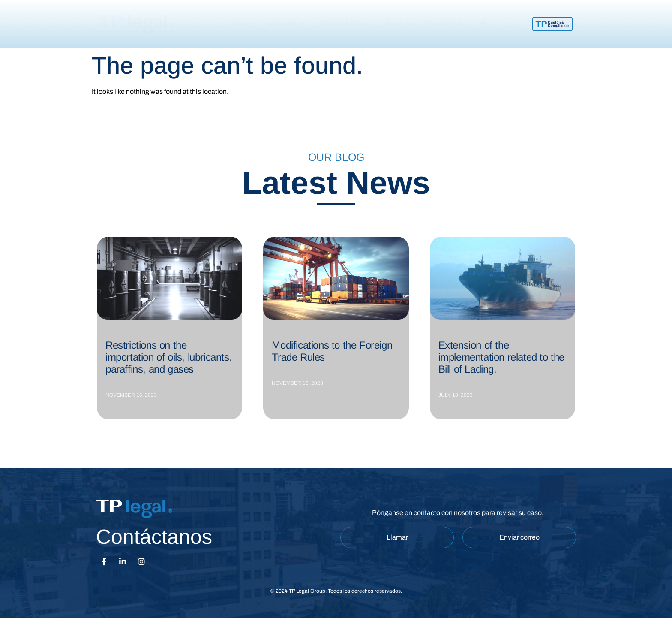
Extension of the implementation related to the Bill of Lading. (501, 357)
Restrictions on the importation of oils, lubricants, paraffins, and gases (169, 357)
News (398, 24)
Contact (445, 24)
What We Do (345, 24)
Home (241, 24)
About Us (286, 24)
